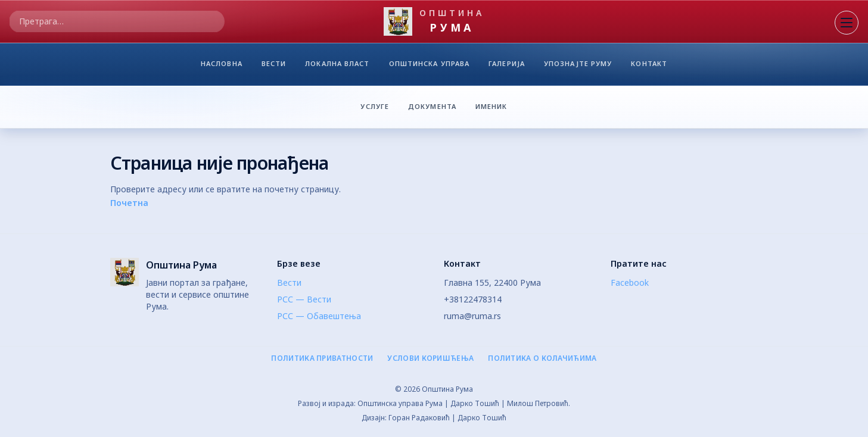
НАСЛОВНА (222, 66)
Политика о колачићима (542, 358)
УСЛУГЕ (375, 106)
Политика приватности (322, 358)
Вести (289, 283)
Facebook (630, 283)
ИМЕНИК (495, 106)
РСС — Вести (304, 299)
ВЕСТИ (274, 66)
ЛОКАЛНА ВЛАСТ (337, 66)
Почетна (129, 203)
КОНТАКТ (649, 66)
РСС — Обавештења (319, 316)
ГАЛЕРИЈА (507, 66)
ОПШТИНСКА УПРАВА (430, 66)
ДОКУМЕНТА (432, 106)
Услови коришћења (430, 358)
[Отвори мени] (847, 23)
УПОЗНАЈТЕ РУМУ (578, 66)
